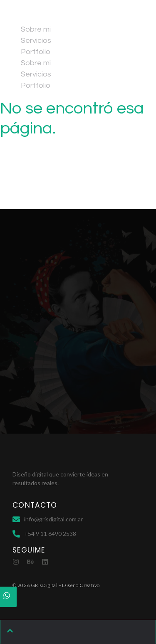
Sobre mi (36, 29)
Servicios (36, 41)
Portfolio (36, 52)
